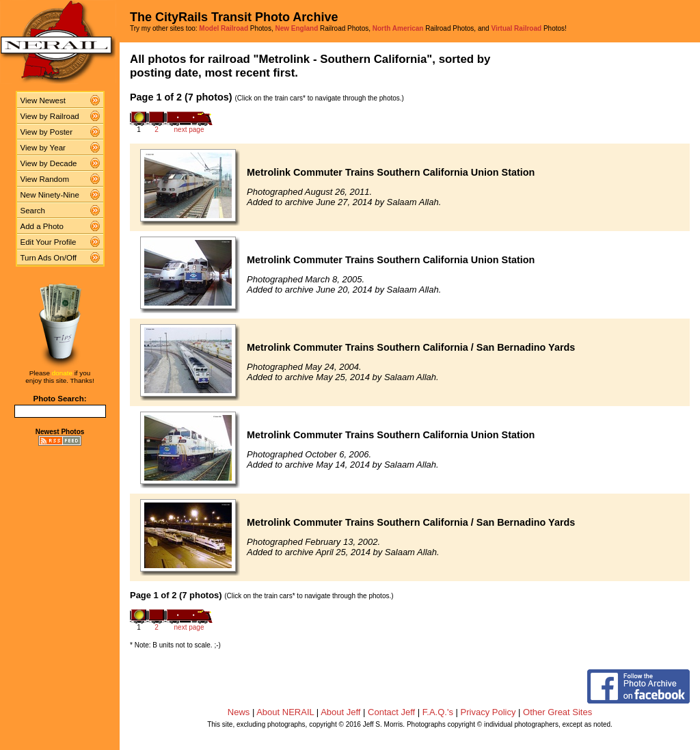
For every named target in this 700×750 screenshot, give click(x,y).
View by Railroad (50, 116)
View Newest (43, 101)
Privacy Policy (488, 712)
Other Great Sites (557, 712)
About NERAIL (285, 712)
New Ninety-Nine (50, 195)
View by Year (43, 148)
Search (33, 211)
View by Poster (47, 132)
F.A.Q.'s (438, 712)
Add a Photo (42, 226)
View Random (45, 179)
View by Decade (49, 163)
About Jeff (340, 712)
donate (62, 373)
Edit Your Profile (49, 242)
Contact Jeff (391, 712)
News (239, 712)
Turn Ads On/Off (49, 258)
